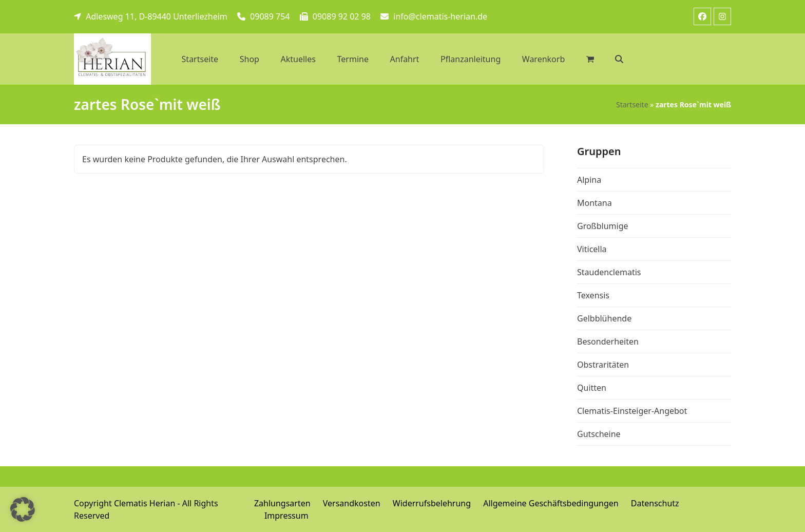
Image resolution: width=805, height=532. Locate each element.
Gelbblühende (604, 318)
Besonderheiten (608, 341)
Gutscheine (599, 434)
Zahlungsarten (282, 503)
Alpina (589, 180)
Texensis (593, 295)
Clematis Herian (145, 503)
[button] (620, 59)
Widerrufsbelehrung (432, 503)
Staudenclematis (609, 272)
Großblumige (603, 226)
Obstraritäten (603, 365)
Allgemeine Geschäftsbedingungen (551, 503)
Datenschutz (655, 503)
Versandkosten (352, 503)
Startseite (632, 104)
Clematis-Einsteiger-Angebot (632, 411)
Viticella (592, 249)
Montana (595, 203)
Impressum (286, 516)
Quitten (592, 388)
